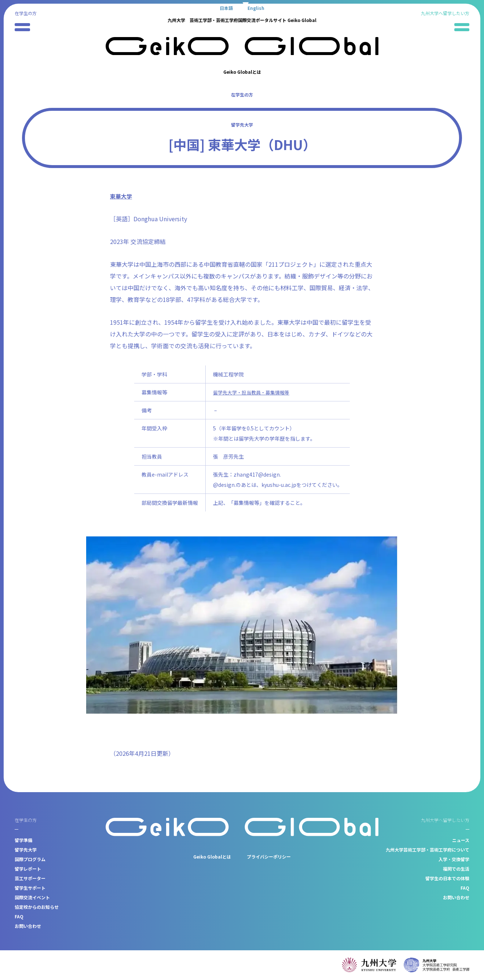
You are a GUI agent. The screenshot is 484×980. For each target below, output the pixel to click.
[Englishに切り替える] (256, 8)
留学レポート (28, 869)
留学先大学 (242, 125)
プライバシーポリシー (269, 857)
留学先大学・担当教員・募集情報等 (254, 392)
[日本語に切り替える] (226, 8)
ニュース (461, 840)
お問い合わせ (28, 926)
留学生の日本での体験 (447, 878)
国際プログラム (30, 859)
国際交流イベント (32, 897)
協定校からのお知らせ (37, 907)
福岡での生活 (456, 869)
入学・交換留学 (454, 859)
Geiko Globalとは (242, 72)
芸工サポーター (30, 878)
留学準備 (23, 840)
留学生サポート (30, 888)
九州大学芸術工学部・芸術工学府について (428, 850)
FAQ (19, 916)
